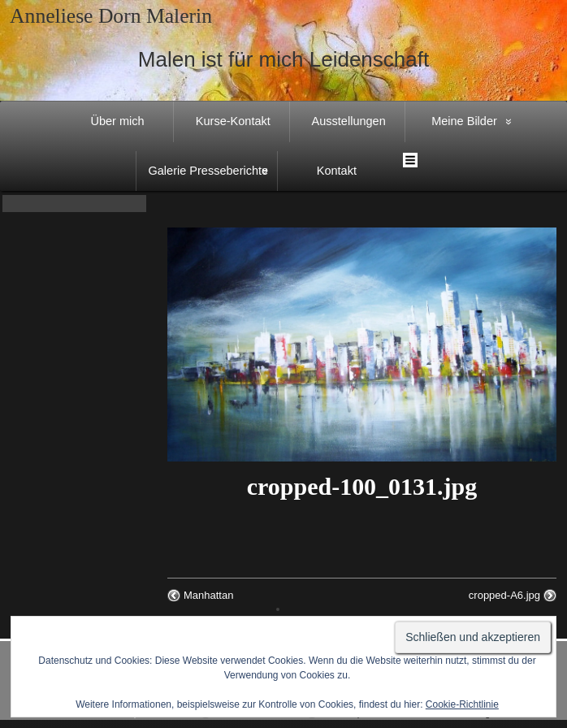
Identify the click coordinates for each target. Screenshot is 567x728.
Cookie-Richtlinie (462, 704)
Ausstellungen (349, 121)
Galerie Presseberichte (209, 171)
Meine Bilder (464, 121)
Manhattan (208, 595)
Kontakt (337, 171)
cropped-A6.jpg (504, 595)
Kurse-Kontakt (233, 121)
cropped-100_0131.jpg (362, 486)
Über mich (117, 121)
